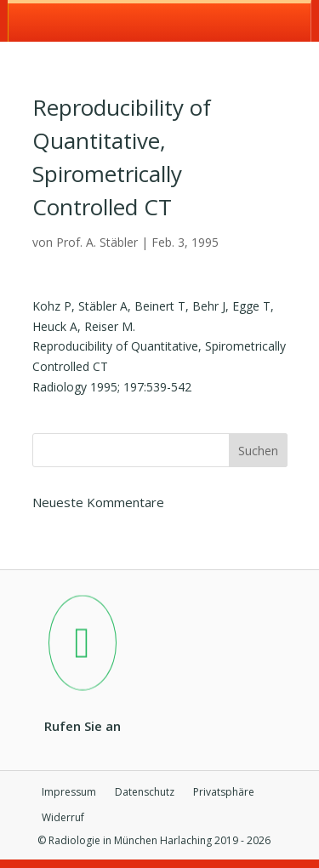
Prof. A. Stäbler (97, 242)
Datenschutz (145, 793)
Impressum (69, 793)
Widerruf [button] (63, 818)
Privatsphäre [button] (224, 793)
